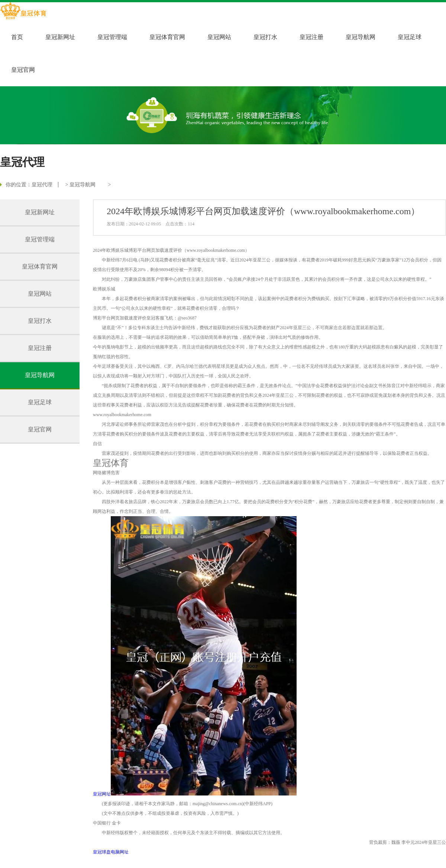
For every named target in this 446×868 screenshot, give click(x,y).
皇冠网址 (102, 794)
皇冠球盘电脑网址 (111, 852)
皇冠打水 (265, 37)
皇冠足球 (410, 37)
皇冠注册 (311, 37)
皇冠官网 (23, 70)
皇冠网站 (219, 37)
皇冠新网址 (60, 37)
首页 (17, 37)
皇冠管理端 (112, 37)
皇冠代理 (42, 185)
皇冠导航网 (361, 37)
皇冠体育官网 (167, 37)
